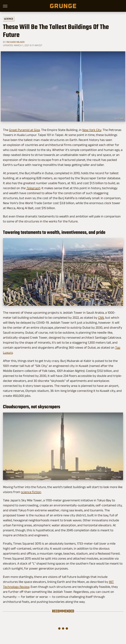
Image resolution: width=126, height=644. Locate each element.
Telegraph (33, 188)
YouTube (119, 119)
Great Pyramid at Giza (24, 130)
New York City (92, 130)
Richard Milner (15, 42)
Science (9, 19)
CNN (101, 318)
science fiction (31, 492)
